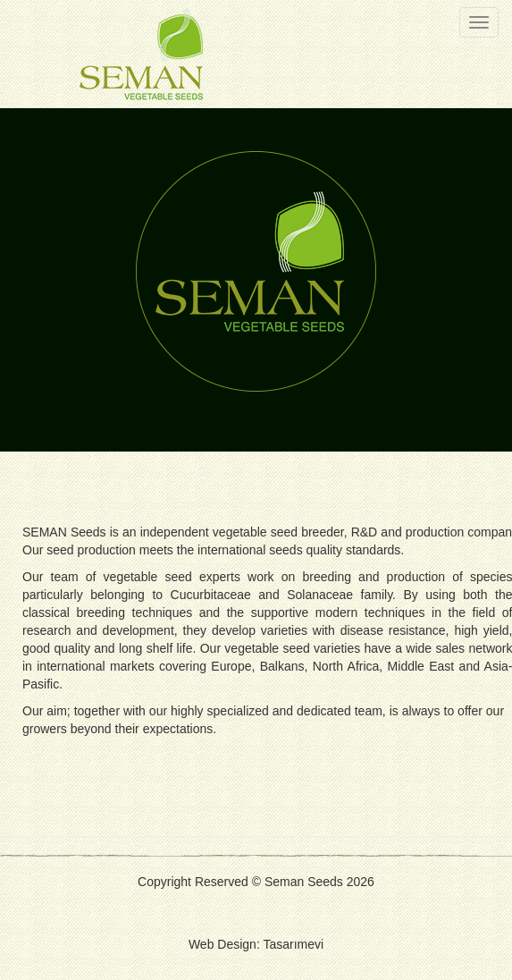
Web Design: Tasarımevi (256, 944)
